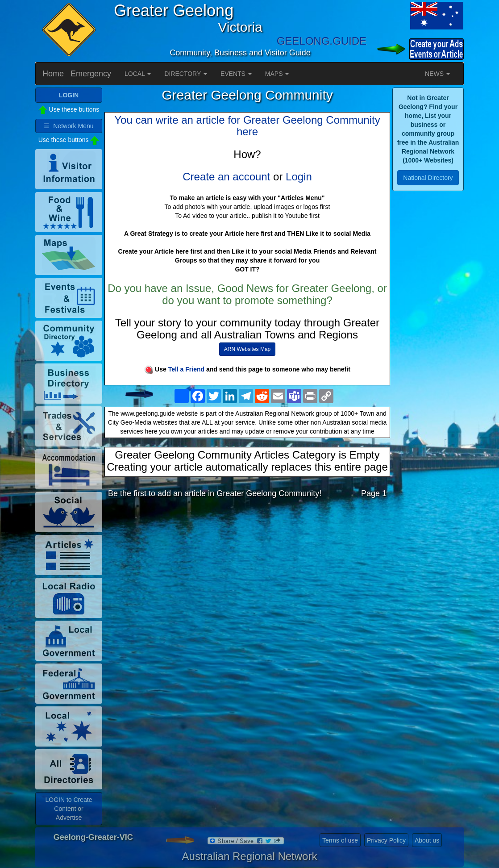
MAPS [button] (277, 74)
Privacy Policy (386, 840)
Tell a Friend (186, 369)
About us (427, 840)
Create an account (226, 177)
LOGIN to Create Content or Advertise (69, 809)
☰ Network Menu (69, 126)
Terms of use (340, 840)
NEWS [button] (437, 74)
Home (53, 74)
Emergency (91, 74)
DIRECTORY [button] (186, 74)
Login (299, 177)
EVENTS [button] (236, 74)
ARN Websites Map (247, 349)
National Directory (428, 178)
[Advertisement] (247, 576)
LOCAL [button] (138, 74)
